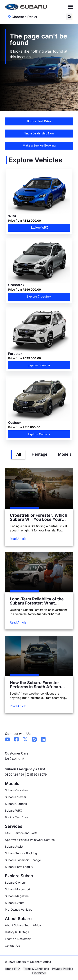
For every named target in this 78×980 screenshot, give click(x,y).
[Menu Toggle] (71, 7)
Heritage (40, 454)
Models (65, 454)
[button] (69, 17)
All (19, 454)
